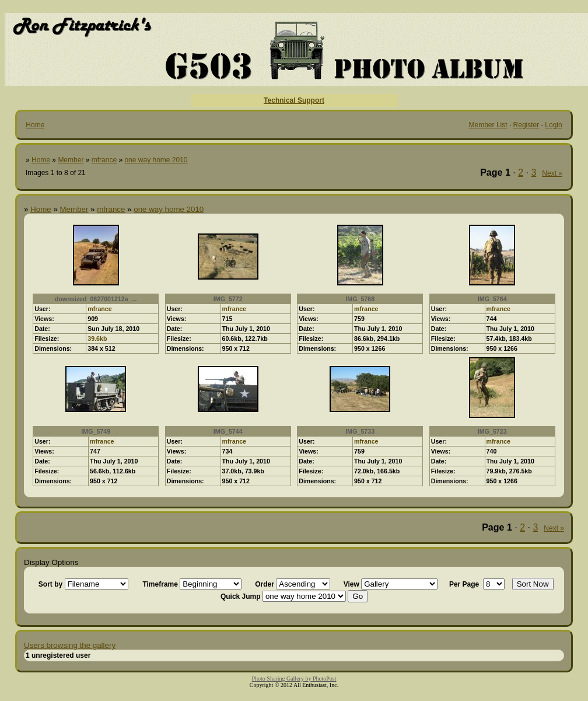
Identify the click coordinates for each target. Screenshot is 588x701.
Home (35, 125)
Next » (552, 173)
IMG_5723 (492, 431)
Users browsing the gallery (70, 645)
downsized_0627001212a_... (96, 299)
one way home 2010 (156, 160)
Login (553, 125)
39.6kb (97, 339)
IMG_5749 (96, 431)
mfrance (104, 160)
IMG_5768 (360, 299)
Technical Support (294, 100)
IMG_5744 (228, 431)
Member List (488, 125)
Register (526, 125)
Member (71, 160)
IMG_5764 (492, 299)
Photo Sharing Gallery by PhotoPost (294, 679)
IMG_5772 (228, 299)
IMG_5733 (360, 431)
